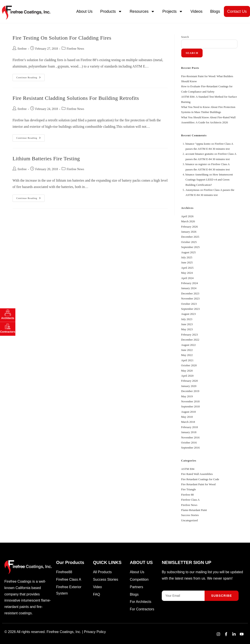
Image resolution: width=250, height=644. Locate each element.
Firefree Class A (190, 500)
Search (185, 37)
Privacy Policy (95, 632)
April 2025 (187, 268)
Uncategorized (189, 520)
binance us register (196, 164)
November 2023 (190, 298)
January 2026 (189, 232)
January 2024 (189, 288)
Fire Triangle (189, 489)
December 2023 (190, 293)
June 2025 (187, 262)
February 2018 (189, 427)
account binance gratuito (200, 154)
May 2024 (187, 273)
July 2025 (187, 257)
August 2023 (188, 314)
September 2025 (190, 247)
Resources (142, 11)
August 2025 (188, 252)
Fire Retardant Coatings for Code (200, 479)
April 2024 (187, 278)
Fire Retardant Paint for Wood (198, 484)
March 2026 (188, 221)
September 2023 (190, 309)
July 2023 (187, 319)
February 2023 (189, 335)
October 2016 (189, 442)
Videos (197, 11)
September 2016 (190, 448)
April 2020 (187, 376)
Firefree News (76, 49)
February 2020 (189, 381)
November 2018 (190, 401)
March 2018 (188, 422)
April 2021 (187, 360)
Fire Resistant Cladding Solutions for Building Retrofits (76, 98)
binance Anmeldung (197, 174)
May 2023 (187, 329)
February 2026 (189, 227)
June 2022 (187, 350)
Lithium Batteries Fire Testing (46, 159)
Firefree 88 (187, 495)
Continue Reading (30, 76)
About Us (85, 11)
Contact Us (237, 11)
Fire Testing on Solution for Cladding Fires (62, 38)
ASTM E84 (188, 469)
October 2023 (189, 304)
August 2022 (188, 345)
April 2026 (187, 216)
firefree (22, 49)
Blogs (215, 11)
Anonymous (192, 190)
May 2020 (187, 371)
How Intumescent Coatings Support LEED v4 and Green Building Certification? (209, 180)
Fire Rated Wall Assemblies (197, 474)
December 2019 (190, 391)
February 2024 (189, 283)
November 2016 (190, 437)
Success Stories (190, 515)
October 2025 (189, 242)
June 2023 (187, 324)
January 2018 (189, 432)
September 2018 (190, 406)
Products (111, 11)
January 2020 (189, 386)
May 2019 (187, 396)
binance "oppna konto (198, 144)
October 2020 (189, 365)
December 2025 (190, 237)
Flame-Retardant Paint (194, 510)
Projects (173, 11)
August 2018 (188, 412)
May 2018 (187, 417)
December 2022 (190, 340)
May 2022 (187, 355)
